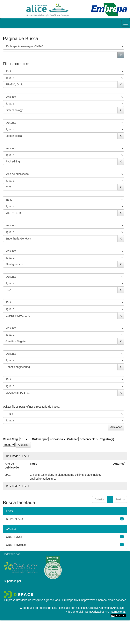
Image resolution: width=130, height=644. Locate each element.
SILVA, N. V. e (14, 519)
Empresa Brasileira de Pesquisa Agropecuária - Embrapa (39, 600)
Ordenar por (40, 439)
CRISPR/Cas (14, 537)
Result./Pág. (11, 439)
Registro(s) (107, 439)
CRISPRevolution (17, 545)
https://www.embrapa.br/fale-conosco (104, 600)
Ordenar (72, 439)
